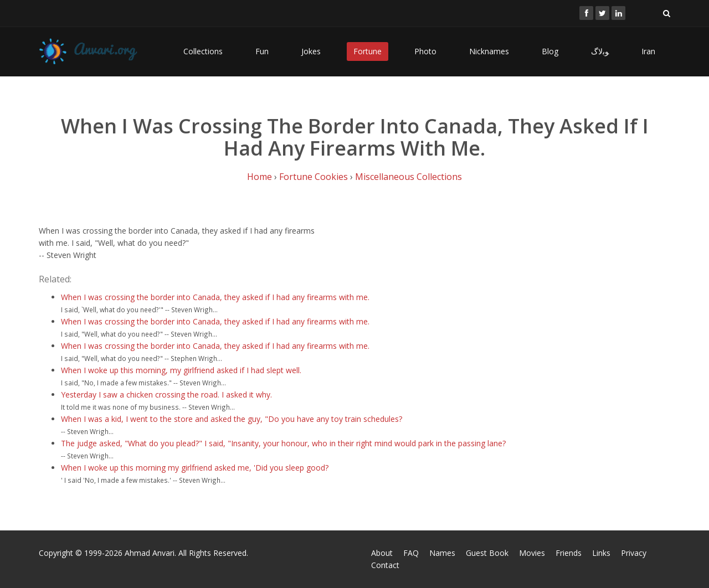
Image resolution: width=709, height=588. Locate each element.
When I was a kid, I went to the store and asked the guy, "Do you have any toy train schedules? (232, 419)
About (382, 553)
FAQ (411, 553)
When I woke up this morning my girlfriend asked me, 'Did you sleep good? (195, 468)
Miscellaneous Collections (409, 177)
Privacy (634, 553)
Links (601, 553)
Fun (262, 51)
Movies (532, 553)
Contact (385, 565)
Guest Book (487, 553)
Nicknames (489, 51)
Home (260, 177)
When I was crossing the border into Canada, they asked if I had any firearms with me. (215, 297)
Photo (425, 51)
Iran (648, 51)
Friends (569, 553)
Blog (550, 51)
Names (442, 553)
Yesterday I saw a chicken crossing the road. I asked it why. (166, 394)
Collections (203, 51)
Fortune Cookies (314, 177)
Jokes (311, 51)
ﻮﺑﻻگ (600, 51)
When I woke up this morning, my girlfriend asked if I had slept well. (181, 370)
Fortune (368, 51)
